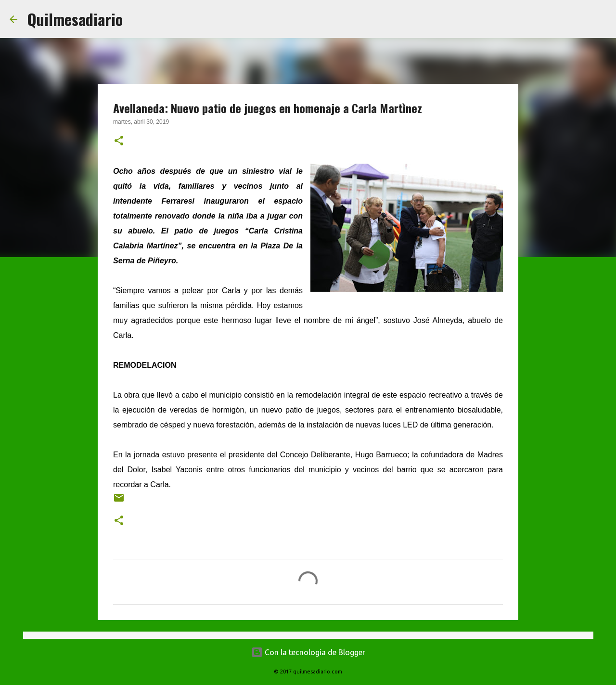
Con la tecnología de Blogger (308, 652)
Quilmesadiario (75, 19)
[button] (119, 142)
